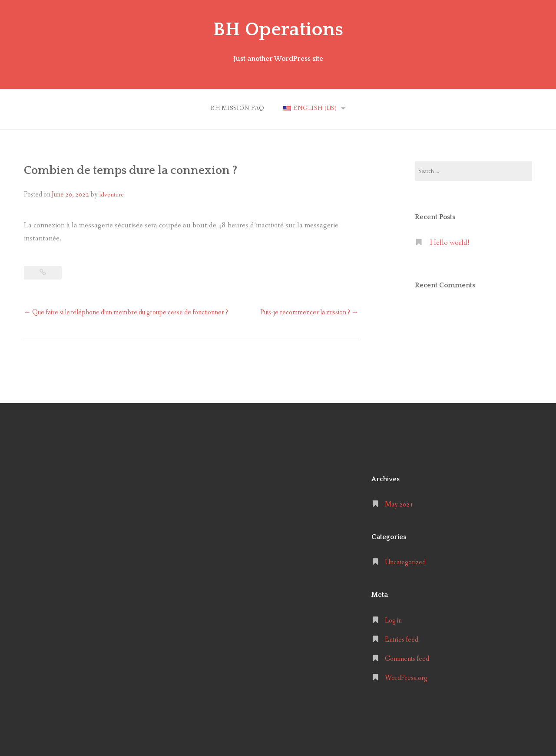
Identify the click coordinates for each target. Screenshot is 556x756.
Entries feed (402, 640)
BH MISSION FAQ (238, 108)
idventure (111, 195)
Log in (393, 621)
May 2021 (399, 505)
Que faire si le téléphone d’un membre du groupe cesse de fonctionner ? (126, 312)
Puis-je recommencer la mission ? (309, 312)
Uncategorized (405, 562)
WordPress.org (406, 678)
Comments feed (407, 659)
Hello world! (450, 243)
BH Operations (278, 30)
